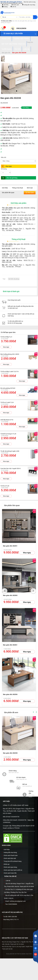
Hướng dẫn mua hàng (29, 5)
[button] (4, 78)
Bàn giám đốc (6, 53)
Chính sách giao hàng (10, 867)
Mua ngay (6, 347)
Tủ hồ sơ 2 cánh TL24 (7, 402)
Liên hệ (13, 7)
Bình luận (30, 188)
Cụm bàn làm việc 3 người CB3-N (11, 468)
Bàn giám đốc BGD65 (10, 595)
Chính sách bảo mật (10, 858)
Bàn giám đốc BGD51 (10, 546)
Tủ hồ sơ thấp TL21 (6, 337)
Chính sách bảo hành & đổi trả (13, 870)
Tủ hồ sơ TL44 (5, 486)
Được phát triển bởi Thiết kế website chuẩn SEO (19, 954)
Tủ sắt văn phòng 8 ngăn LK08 (10, 451)
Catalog (5, 7)
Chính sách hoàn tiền (10, 873)
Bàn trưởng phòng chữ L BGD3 (10, 354)
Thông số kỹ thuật (17, 188)
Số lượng (4, 169)
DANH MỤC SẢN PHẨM (13, 34)
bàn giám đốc (23, 21)
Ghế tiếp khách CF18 (7, 420)
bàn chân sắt (16, 21)
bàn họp (30, 21)
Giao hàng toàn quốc (14, 300)
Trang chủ (30, 42)
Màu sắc (4, 157)
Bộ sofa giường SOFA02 (8, 388)
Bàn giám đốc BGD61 (10, 645)
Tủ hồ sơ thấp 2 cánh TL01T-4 (9, 371)
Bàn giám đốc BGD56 (10, 694)
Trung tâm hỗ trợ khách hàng (13, 861)
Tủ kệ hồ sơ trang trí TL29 (8, 434)
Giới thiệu (5, 5)
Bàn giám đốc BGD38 (10, 753)
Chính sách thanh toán (11, 855)
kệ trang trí (8, 23)
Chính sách (15, 5)
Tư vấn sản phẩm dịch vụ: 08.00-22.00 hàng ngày (15, 322)
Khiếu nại (7, 864)
